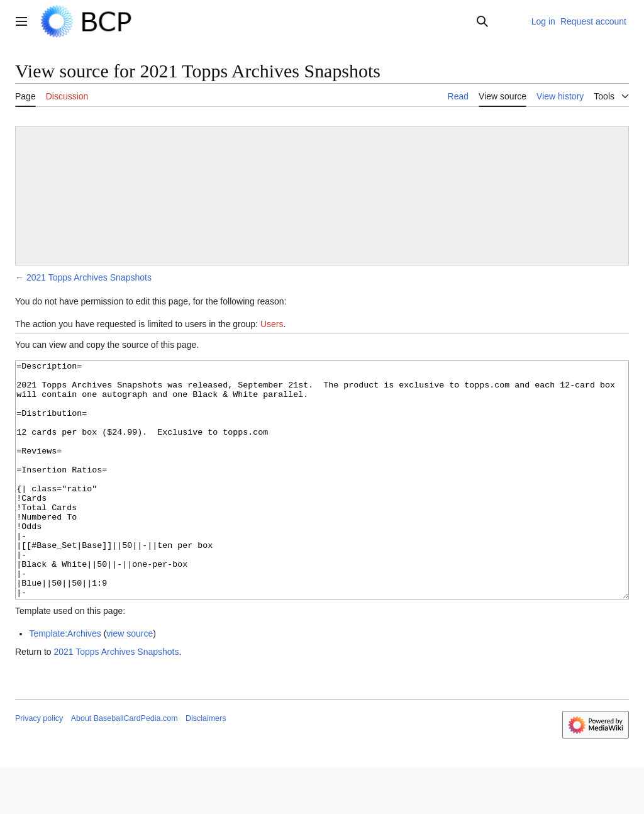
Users (272, 324)
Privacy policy (39, 766)
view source (130, 681)
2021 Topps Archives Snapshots (89, 277)
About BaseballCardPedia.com (125, 766)
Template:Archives (65, 681)
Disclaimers (206, 766)
